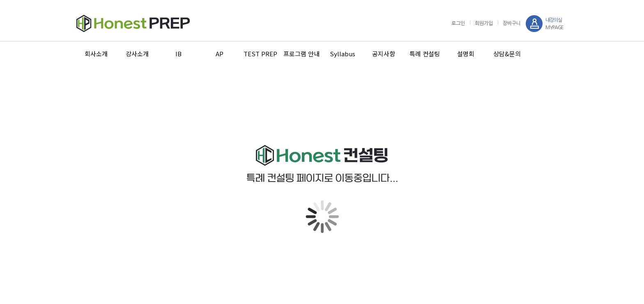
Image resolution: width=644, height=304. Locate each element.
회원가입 (484, 23)
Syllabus (343, 54)
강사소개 (137, 54)
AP (220, 54)
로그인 (458, 23)
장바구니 (512, 23)
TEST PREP (260, 54)
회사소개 (96, 54)
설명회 (466, 54)
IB (178, 54)
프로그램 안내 (301, 54)
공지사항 (384, 54)
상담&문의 (507, 54)
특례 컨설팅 (425, 54)
